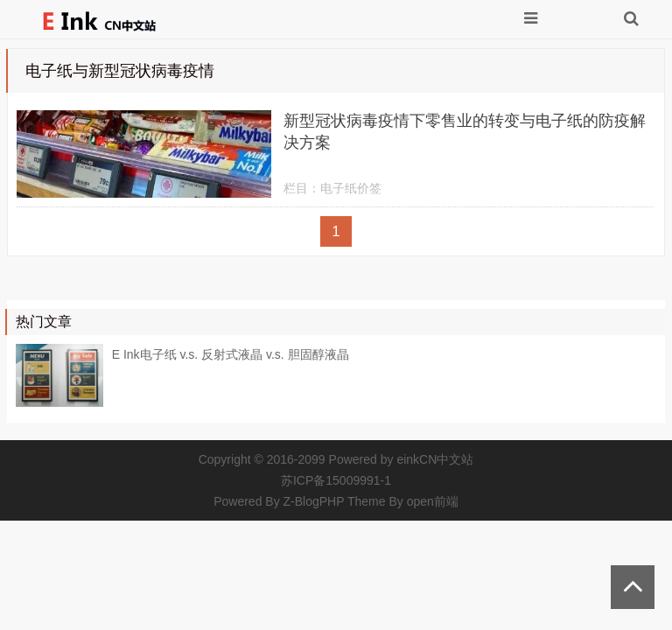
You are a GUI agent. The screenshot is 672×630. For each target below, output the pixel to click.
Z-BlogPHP (314, 501)
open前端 (433, 501)
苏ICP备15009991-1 (336, 480)
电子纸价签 (351, 188)
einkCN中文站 (435, 459)
